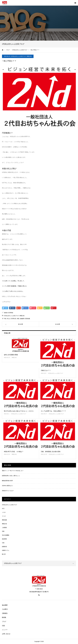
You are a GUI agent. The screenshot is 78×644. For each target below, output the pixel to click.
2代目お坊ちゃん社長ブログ (19, 56)
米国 (18, 319)
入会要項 (5, 609)
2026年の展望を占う (8, 486)
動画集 (4, 617)
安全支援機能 (6, 535)
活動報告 (5, 613)
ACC (3, 509)
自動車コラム (6, 550)
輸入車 (4, 554)
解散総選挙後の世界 (7, 481)
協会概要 (5, 605)
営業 (3, 531)
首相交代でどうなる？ (8, 491)
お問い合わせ (6, 634)
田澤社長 (14, 319)
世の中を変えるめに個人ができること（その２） (19, 411)
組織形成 (4, 547)
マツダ (4, 516)
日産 (3, 543)
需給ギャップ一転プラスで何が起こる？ (13, 471)
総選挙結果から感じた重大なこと (11, 476)
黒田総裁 (28, 319)
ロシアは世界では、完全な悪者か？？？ (53, 411)
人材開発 (4, 528)
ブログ (4, 621)
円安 (5, 319)
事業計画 (29, 56)
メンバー (5, 630)
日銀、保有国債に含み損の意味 (51, 452)
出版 (3, 626)
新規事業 (4, 539)
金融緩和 (22, 319)
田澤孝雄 (11, 313)
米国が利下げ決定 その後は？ (14, 452)
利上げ (9, 319)
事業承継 (4, 520)
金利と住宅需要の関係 (11, 355)
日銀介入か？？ (46, 370)
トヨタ (4, 512)
